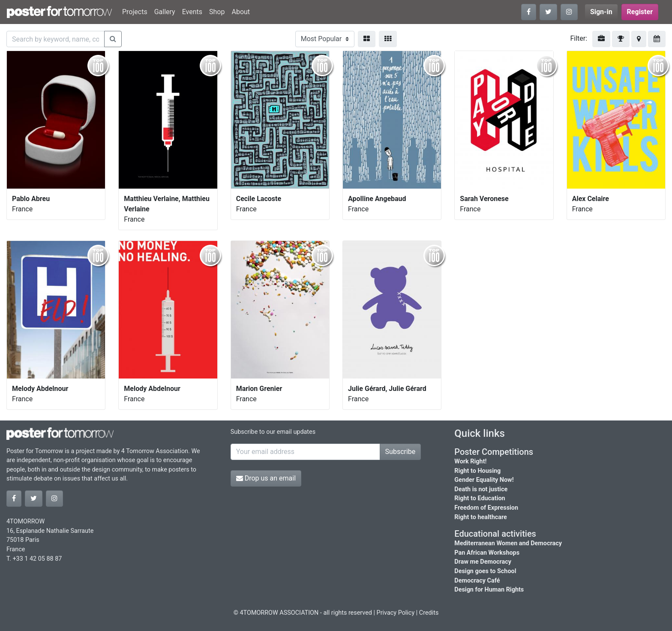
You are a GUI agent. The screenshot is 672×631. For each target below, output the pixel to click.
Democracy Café (477, 581)
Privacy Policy (396, 613)
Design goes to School (485, 571)
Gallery (165, 12)
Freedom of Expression (486, 508)
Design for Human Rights (489, 590)
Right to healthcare (481, 517)
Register (640, 12)
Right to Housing (477, 471)
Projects (135, 12)
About (241, 12)
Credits (429, 613)
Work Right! (470, 461)
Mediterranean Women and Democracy (508, 543)
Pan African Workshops (487, 553)
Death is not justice (481, 489)
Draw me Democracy (483, 562)
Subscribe (400, 452)
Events (192, 12)
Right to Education (480, 498)
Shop (217, 12)
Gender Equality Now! (484, 480)
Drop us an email (266, 478)
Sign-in (601, 12)
